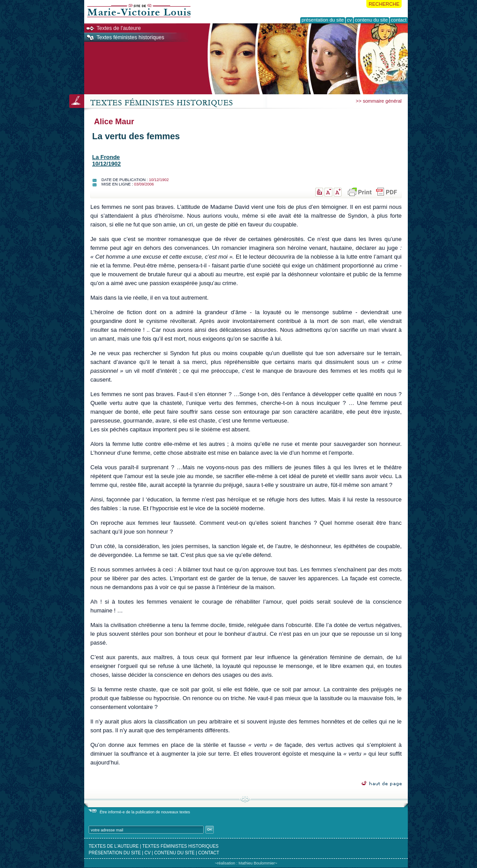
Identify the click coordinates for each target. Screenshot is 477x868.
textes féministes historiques (181, 846)
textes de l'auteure (114, 846)
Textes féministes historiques (130, 37)
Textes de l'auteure (119, 28)
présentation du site (115, 853)
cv (148, 853)
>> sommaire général (379, 101)
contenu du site (175, 853)
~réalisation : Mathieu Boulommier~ (246, 863)
